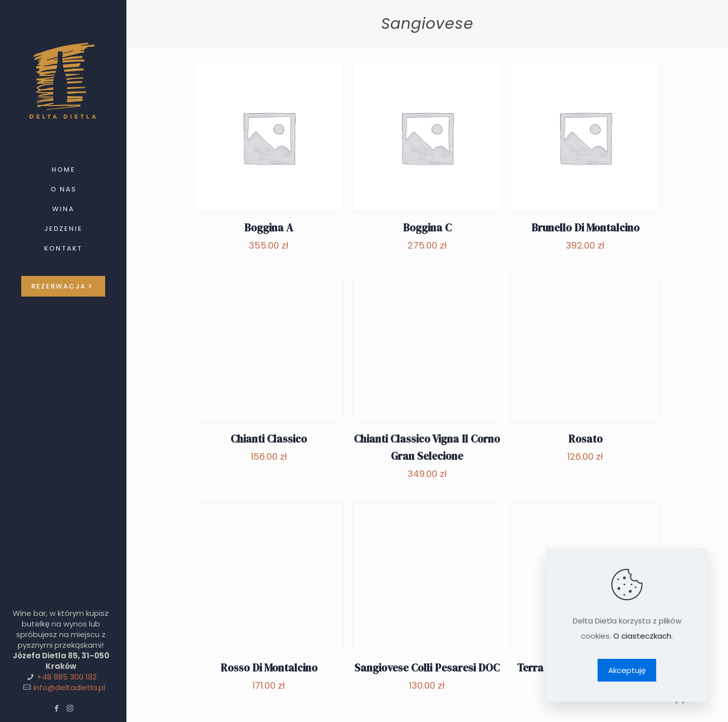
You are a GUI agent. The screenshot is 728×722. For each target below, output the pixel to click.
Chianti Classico (269, 439)
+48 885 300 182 (67, 677)
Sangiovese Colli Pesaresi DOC (427, 668)
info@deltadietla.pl (69, 687)
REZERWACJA (63, 286)
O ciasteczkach (642, 636)
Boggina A (269, 228)
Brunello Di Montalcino (585, 228)
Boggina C (427, 228)
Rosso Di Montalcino (269, 668)
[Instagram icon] (70, 708)
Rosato (585, 439)
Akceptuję (627, 670)
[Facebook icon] (56, 708)
